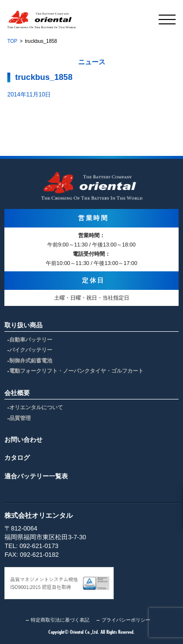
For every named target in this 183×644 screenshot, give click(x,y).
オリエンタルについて (36, 407)
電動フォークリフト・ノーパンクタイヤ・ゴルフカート (76, 371)
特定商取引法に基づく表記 (60, 620)
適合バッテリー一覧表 (36, 476)
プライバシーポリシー (126, 620)
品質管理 (20, 418)
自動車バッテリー (31, 340)
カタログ (17, 458)
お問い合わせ (23, 440)
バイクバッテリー (31, 350)
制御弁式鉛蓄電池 (31, 360)
